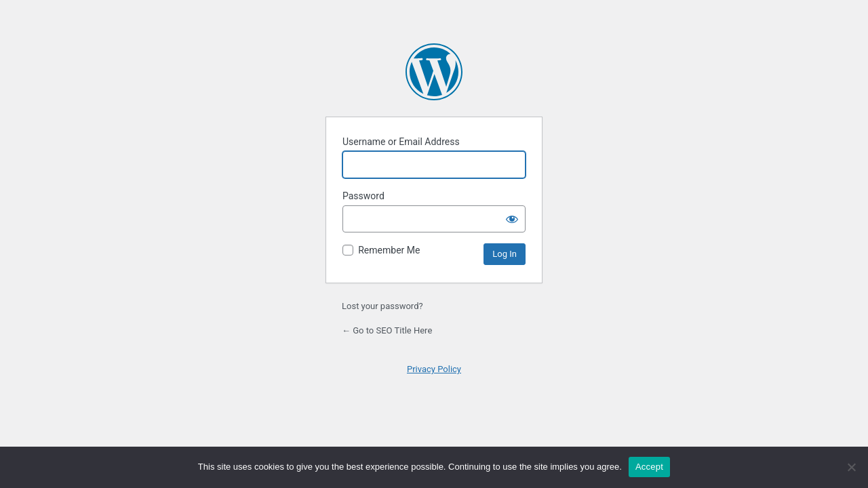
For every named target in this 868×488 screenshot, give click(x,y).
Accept (649, 467)
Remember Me (389, 250)
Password (363, 196)
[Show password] (512, 219)
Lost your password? (382, 306)
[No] (851, 467)
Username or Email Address (401, 142)
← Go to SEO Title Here (387, 330)
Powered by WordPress (434, 72)
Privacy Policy (434, 369)
